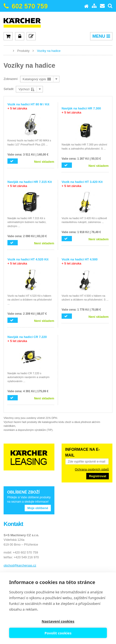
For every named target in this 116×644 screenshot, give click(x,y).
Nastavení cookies (58, 621)
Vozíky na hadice (49, 51)
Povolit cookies (58, 633)
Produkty (23, 51)
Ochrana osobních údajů (92, 469)
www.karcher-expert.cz (7, 50)
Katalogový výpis (37, 79)
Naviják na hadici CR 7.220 (27, 339)
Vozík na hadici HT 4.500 (80, 261)
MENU (101, 36)
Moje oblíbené (38, 508)
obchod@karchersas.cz (20, 565)
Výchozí (26, 89)
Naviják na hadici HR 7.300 (81, 110)
